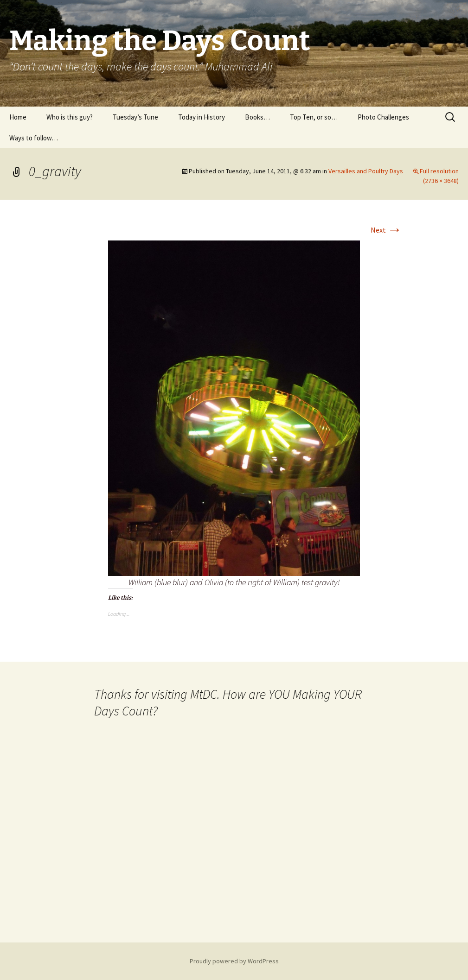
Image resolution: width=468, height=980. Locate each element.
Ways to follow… (34, 138)
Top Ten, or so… (314, 117)
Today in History (202, 117)
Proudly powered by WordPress (234, 961)
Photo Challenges (383, 117)
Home (18, 117)
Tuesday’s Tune (135, 117)
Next (386, 230)
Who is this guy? (70, 117)
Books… (257, 117)
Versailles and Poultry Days (366, 171)
